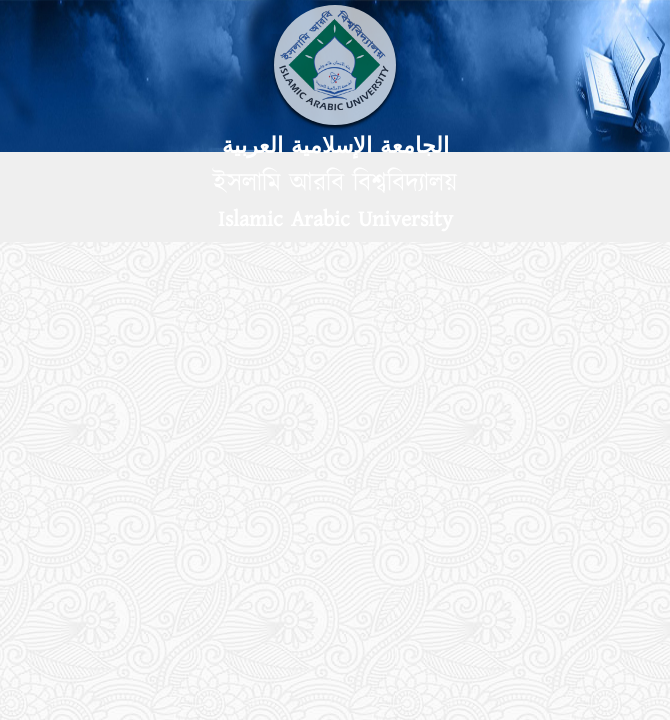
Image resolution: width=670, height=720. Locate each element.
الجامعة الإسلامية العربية (335, 146)
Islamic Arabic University (335, 219)
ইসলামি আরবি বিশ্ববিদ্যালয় (335, 183)
